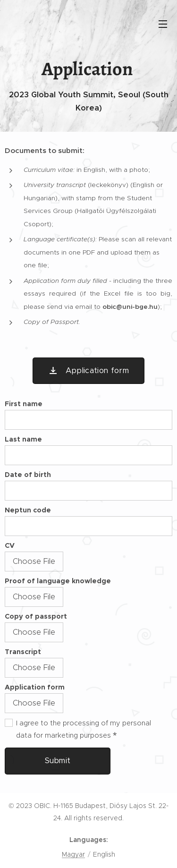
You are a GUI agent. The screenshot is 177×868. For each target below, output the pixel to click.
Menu (163, 24)
